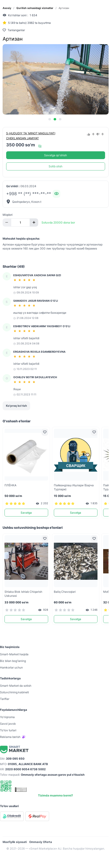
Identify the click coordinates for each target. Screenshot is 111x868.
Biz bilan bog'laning (13, 661)
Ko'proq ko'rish (16, 406)
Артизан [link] (64, 8)
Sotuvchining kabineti (14, 692)
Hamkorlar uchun (11, 667)
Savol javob (8, 724)
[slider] (25, 280)
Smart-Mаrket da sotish (16, 686)
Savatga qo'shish (55, 155)
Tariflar (5, 699)
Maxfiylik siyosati (15, 842)
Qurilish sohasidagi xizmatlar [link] (35, 8)
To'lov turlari (8, 730)
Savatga (26, 513)
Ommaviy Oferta (41, 842)
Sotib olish (55, 166)
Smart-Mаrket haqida (14, 654)
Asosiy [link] (7, 8)
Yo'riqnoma (7, 717)
